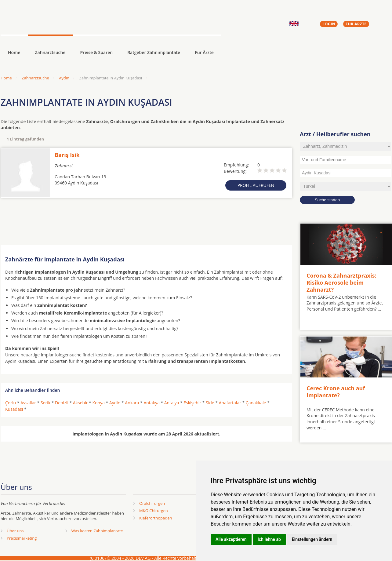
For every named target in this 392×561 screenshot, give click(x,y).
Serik (45, 403)
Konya (98, 403)
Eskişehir (192, 403)
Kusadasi (14, 409)
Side (210, 403)
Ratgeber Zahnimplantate (154, 52)
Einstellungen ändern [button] (312, 539)
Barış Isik (67, 155)
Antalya (172, 403)
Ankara (132, 403)
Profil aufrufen (256, 185)
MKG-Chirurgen (154, 511)
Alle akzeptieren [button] (231, 539)
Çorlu (11, 403)
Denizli (62, 403)
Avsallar (28, 403)
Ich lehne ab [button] (269, 539)
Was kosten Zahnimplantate (97, 531)
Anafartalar (230, 403)
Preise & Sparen (97, 52)
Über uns (15, 531)
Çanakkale (256, 403)
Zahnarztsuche (50, 52)
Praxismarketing (22, 538)
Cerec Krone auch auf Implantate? (336, 392)
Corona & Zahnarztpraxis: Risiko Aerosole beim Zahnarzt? (341, 283)
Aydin (64, 78)
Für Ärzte (204, 52)
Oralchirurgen (152, 503)
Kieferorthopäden (156, 518)
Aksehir (80, 403)
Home (6, 78)
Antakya (151, 403)
